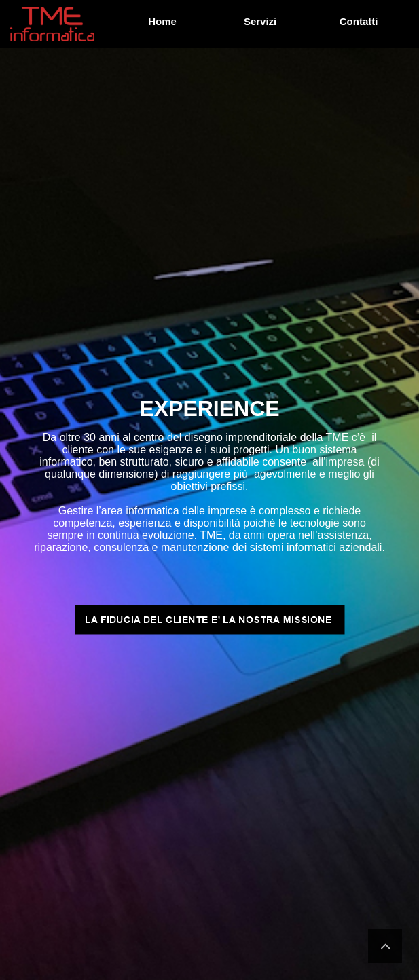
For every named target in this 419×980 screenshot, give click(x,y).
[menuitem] (164, 22)
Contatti (359, 21)
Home (163, 21)
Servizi (260, 21)
